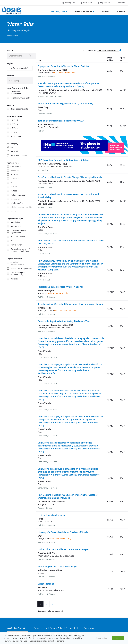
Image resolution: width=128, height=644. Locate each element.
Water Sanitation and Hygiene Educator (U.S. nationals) (65, 103)
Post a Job (86, 3)
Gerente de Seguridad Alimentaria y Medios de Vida (64, 321)
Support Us (104, 3)
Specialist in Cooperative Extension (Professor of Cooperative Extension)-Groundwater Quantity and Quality (69, 85)
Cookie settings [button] (102, 638)
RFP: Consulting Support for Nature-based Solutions (64, 160)
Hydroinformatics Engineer (51, 515)
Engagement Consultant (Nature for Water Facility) (63, 66)
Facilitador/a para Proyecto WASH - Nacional (60, 287)
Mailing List (69, 3)
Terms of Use (41, 628)
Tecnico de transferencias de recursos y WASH (61, 121)
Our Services (84, 11)
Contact (120, 3)
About (121, 11)
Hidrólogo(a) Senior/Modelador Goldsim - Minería (63, 532)
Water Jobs (58, 11)
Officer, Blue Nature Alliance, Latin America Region (63, 549)
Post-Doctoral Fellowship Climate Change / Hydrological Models (70, 177)
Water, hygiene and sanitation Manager (58, 566)
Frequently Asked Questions (80, 628)
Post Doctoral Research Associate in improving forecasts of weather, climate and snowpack (68, 496)
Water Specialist (46, 584)
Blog (106, 11)
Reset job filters (12, 35)
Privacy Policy (57, 628)
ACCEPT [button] (118, 638)
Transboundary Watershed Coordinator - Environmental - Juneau (70, 304)
